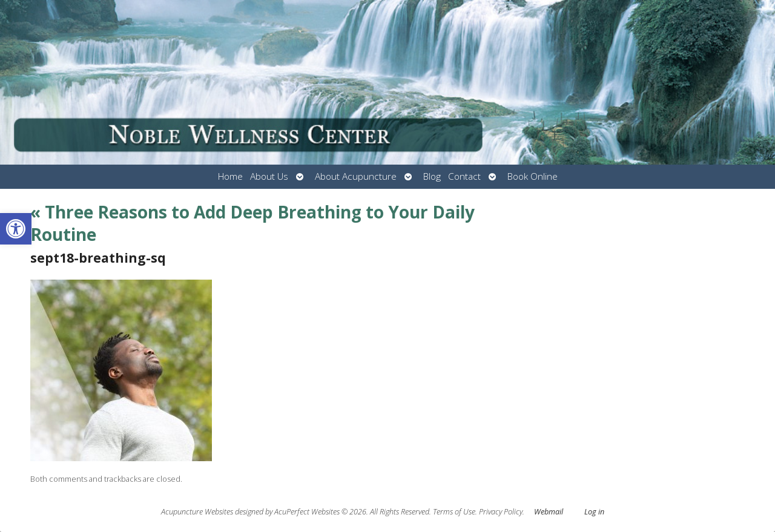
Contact (464, 176)
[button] (16, 229)
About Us (269, 176)
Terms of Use (454, 512)
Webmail (549, 512)
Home (230, 176)
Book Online (533, 176)
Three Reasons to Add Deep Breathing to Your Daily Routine (252, 223)
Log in (594, 512)
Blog (432, 176)
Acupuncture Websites (197, 512)
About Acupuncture (356, 176)
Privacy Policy (501, 512)
